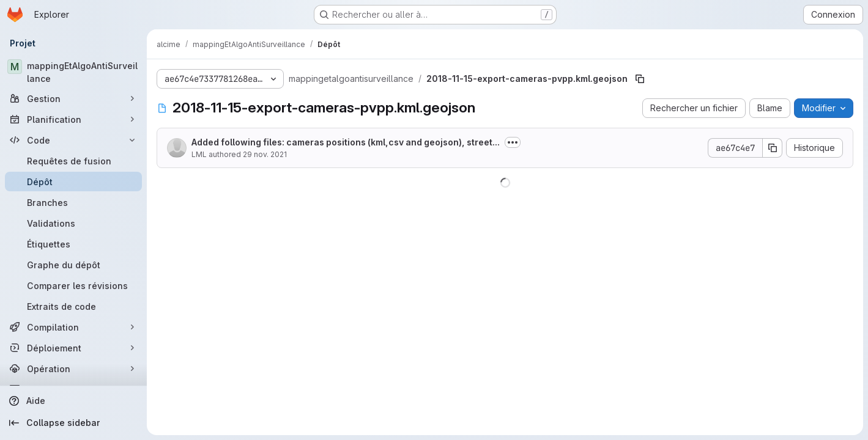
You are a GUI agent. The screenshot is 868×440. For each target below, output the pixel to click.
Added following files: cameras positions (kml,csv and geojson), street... (346, 142)
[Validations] (73, 223)
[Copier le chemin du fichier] (640, 79)
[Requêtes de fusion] (73, 161)
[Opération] (73, 369)
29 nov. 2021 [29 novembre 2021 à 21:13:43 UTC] (265, 154)
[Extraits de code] (73, 306)
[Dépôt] (73, 182)
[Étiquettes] (73, 244)
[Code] (73, 140)
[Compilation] (73, 327)
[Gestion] (73, 98)
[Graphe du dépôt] (73, 265)
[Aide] (73, 401)
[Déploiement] (73, 348)
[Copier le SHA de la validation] (773, 148)
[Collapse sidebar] (73, 423)
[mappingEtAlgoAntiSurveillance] (73, 72)
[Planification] (73, 119)
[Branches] (73, 202)
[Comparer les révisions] (73, 285)
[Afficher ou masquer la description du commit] (513, 142)
